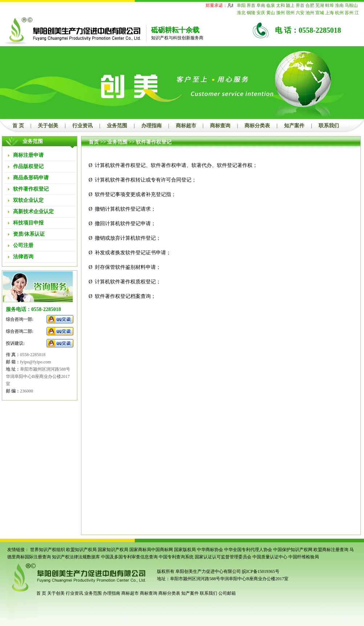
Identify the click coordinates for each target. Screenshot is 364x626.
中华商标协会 (210, 550)
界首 (251, 5)
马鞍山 (351, 5)
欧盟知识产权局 (81, 550)
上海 (329, 13)
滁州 (280, 13)
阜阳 (241, 5)
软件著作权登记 (154, 142)
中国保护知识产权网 (293, 550)
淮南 (339, 5)
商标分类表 (257, 126)
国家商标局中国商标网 (151, 550)
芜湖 (320, 5)
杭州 (339, 13)
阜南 (261, 5)
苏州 (349, 13)
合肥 (310, 5)
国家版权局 (185, 550)
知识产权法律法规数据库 (76, 557)
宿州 (290, 13)
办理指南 (151, 126)
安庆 (261, 13)
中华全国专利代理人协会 (248, 550)
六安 (300, 13)
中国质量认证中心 (270, 557)
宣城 (320, 13)
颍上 (290, 5)
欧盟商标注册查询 (331, 550)
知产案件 (294, 126)
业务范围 (117, 126)
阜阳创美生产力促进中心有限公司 (208, 571)
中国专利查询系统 (176, 557)
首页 (94, 142)
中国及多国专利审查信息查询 (129, 557)
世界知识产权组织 (48, 550)
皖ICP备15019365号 (261, 571)
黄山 (271, 13)
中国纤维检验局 (304, 557)
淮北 (241, 13)
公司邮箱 (227, 593)
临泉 (271, 5)
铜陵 (251, 13)
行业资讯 (82, 126)
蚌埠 (329, 5)
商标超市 (186, 126)
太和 (280, 5)
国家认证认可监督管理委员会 (223, 557)
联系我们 (329, 126)
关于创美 (48, 126)
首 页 (18, 126)
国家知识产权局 (113, 550)
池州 (310, 13)
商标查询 (220, 126)
